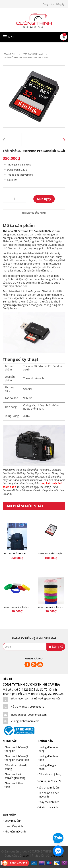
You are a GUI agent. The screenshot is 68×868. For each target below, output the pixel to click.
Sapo (26, 856)
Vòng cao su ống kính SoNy (18, 607)
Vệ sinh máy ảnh (48, 807)
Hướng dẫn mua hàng (48, 749)
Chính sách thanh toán (15, 785)
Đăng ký (60, 4)
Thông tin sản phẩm (34, 213)
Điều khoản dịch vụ (50, 774)
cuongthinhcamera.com (25, 721)
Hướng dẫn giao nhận (48, 767)
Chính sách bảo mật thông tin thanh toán (17, 758)
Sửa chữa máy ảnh (50, 788)
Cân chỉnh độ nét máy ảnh (49, 795)
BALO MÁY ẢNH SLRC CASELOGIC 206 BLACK (28, 553)
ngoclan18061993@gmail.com (29, 715)
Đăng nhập (48, 4)
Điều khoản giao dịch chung (17, 767)
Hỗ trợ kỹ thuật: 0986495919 (28, 707)
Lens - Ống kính (14, 826)
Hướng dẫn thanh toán (49, 758)
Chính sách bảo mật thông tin (16, 749)
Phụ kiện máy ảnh (15, 831)
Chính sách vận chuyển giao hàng (15, 776)
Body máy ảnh (13, 821)
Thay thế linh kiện (49, 802)
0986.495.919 (18, 863)
